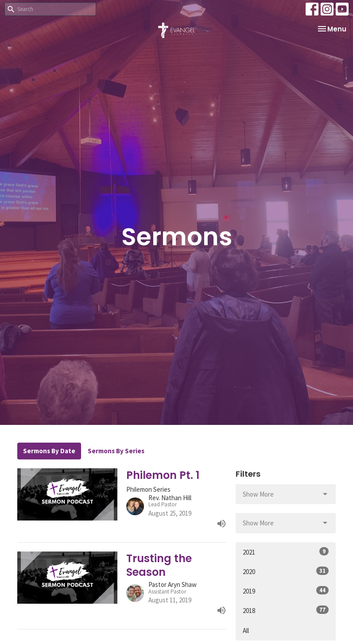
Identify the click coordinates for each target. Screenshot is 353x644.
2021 (286, 552)
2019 (286, 591)
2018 (286, 610)
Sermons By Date (49, 451)
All (246, 631)
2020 (286, 571)
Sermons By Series (116, 451)
